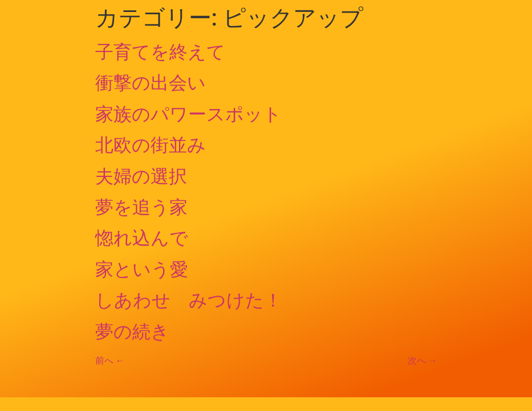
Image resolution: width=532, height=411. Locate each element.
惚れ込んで (142, 238)
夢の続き (132, 332)
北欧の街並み (151, 145)
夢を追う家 (141, 207)
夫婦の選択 (141, 176)
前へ (110, 360)
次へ (423, 360)
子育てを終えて (160, 52)
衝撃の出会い (151, 83)
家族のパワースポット (188, 114)
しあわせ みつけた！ (189, 300)
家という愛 (142, 269)
